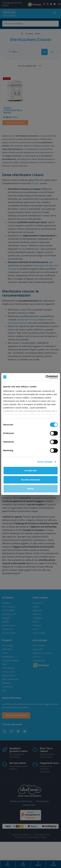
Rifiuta (30, 489)
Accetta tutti (30, 470)
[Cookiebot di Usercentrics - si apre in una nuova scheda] (46, 377)
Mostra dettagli (45, 462)
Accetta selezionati (30, 480)
